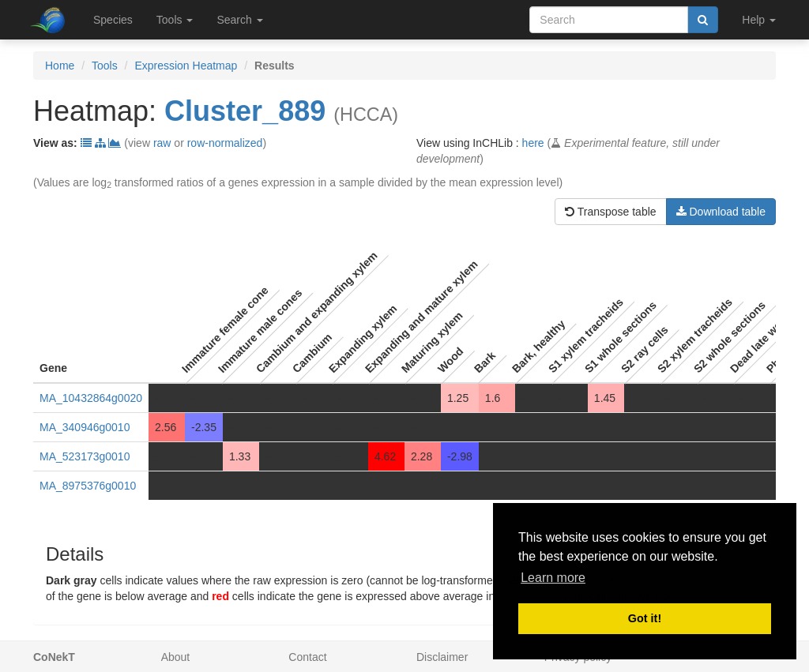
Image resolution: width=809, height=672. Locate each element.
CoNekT (54, 657)
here (533, 143)
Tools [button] (175, 20)
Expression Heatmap (186, 66)
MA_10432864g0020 (91, 398)
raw (162, 143)
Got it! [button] (645, 618)
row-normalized (225, 143)
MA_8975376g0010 (88, 486)
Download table (721, 212)
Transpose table (611, 212)
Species (113, 20)
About (176, 657)
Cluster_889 (245, 111)
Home (60, 66)
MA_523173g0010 (85, 456)
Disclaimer (442, 657)
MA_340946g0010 (85, 427)
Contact (307, 657)
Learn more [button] (553, 578)
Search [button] (239, 20)
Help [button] (759, 20)
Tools (105, 66)
